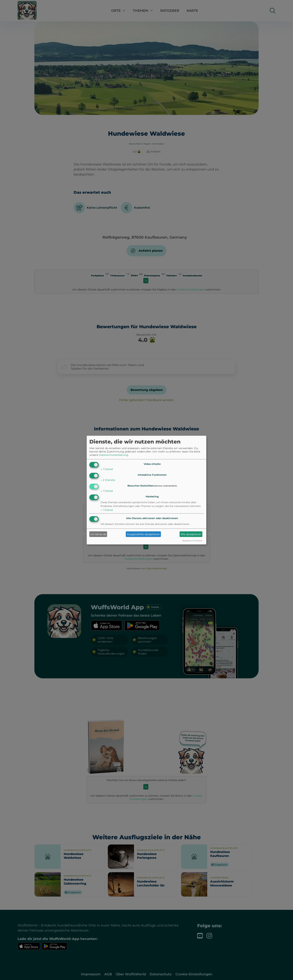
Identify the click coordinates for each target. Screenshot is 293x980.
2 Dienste (108, 480)
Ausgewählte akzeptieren (143, 534)
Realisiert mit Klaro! (192, 540)
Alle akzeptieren (191, 534)
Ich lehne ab (98, 534)
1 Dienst (107, 469)
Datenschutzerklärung (114, 455)
